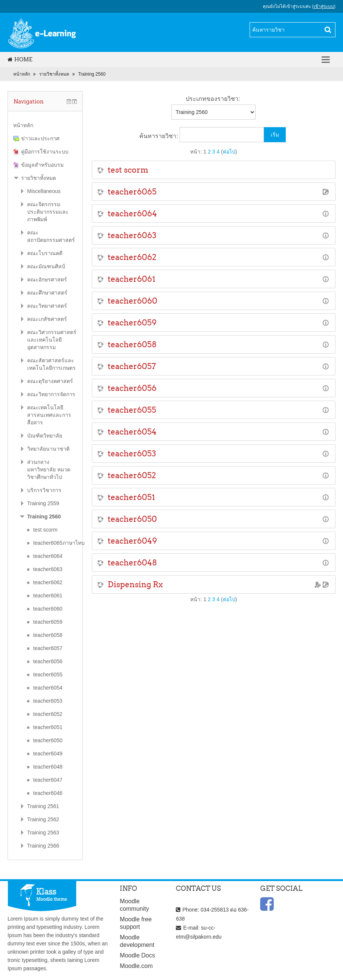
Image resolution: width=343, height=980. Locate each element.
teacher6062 (132, 257)
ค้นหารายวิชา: (159, 136)
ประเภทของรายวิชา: (213, 99)
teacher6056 (132, 388)
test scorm (128, 170)
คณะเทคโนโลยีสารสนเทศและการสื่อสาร (49, 415)
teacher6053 (132, 454)
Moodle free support (136, 923)
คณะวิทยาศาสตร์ (47, 306)
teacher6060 (133, 301)
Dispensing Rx (135, 584)
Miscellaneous (44, 191)
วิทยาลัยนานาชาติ (48, 449)
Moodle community (134, 905)
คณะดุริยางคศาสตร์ (50, 381)
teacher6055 (132, 410)
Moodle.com (136, 966)
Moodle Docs (137, 955)
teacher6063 (132, 235)
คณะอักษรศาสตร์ (47, 280)
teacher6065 (132, 192)
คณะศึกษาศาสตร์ (47, 293)
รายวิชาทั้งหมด (54, 74)
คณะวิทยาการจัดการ (51, 394)
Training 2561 (43, 806)
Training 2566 (43, 846)
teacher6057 (132, 366)
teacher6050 (132, 519)
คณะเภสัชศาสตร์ (47, 319)
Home (20, 59)
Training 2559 (43, 503)
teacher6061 (132, 279)
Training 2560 (92, 74)
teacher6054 (132, 432)
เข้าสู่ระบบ (324, 6)
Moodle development (137, 941)
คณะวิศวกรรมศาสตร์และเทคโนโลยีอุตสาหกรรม (52, 340)
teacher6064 (132, 213)
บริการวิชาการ (44, 490)
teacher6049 (132, 541)
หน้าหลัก (22, 74)
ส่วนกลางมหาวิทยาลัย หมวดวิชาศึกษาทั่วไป (49, 469)
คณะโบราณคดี (45, 253)
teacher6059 (132, 323)
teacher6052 (132, 475)
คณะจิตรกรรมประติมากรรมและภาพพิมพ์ (48, 212)
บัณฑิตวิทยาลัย (45, 436)
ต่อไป (229, 152)
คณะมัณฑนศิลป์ (46, 266)
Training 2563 (43, 833)
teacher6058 (132, 344)
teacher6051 (131, 497)
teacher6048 (132, 563)
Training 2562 (43, 819)
